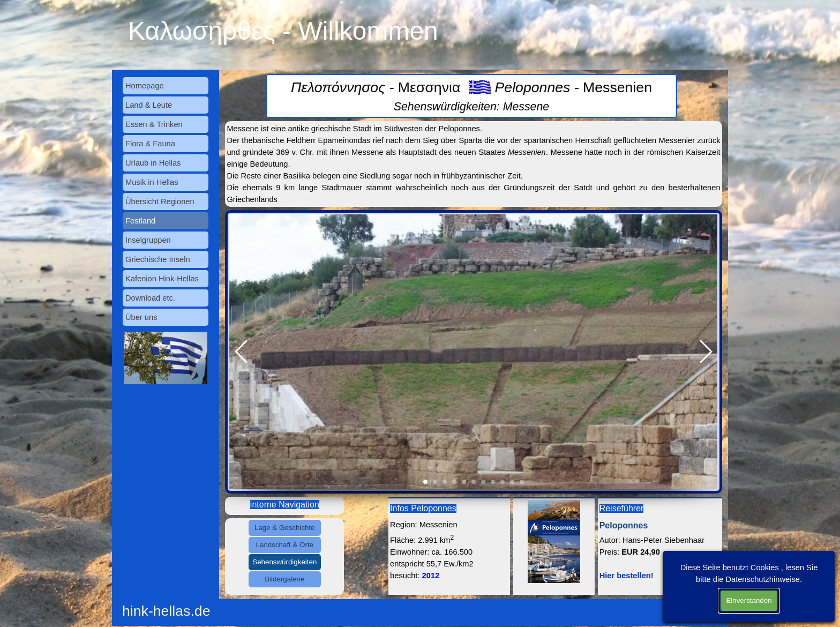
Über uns (141, 317)
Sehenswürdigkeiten (284, 562)
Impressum (706, 606)
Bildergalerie (284, 579)
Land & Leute (149, 105)
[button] (242, 352)
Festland (140, 221)
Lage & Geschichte (285, 528)
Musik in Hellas (152, 182)
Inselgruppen (148, 240)
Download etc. (150, 298)
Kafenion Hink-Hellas (162, 279)
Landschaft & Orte (285, 545)
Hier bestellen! (627, 576)
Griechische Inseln (158, 259)
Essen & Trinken (154, 124)
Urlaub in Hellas (153, 163)
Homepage (145, 86)
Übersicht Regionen (160, 201)
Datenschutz (703, 618)
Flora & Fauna (150, 144)
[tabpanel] (471, 96)
